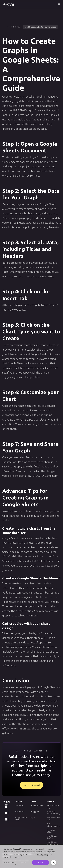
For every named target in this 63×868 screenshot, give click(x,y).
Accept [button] (41, 863)
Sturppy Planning (37, 805)
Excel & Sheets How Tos (52, 837)
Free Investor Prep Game (53, 819)
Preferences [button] (9, 863)
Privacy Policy (19, 805)
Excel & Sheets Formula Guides (52, 843)
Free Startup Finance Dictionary (53, 813)
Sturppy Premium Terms (21, 819)
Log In (33, 818)
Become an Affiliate (51, 831)
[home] (8, 4)
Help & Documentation (53, 825)
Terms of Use (19, 812)
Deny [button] (23, 863)
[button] (59, 4)
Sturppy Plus (35, 812)
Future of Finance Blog (53, 807)
